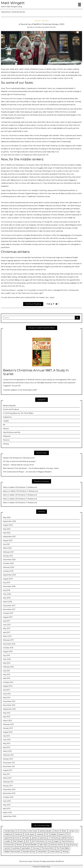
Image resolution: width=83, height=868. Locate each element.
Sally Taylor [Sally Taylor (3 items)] (44, 845)
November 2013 (9, 705)
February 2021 (8, 552)
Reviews (46, 21)
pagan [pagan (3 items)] (56, 841)
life (4, 425)
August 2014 (8, 686)
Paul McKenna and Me (12, 432)
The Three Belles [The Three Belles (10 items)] (63, 848)
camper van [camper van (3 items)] (73, 831)
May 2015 (7, 675)
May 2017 (7, 629)
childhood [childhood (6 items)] (8, 834)
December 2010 (9, 790)
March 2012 (7, 751)
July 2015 (6, 671)
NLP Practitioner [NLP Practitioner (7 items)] (38, 841)
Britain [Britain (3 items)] (64, 831)
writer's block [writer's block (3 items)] (55, 852)
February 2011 (8, 782)
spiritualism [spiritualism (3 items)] (26, 848)
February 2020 (9, 567)
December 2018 (9, 586)
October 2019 (8, 571)
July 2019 (7, 583)
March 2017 (7, 636)
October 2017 (8, 613)
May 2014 (7, 698)
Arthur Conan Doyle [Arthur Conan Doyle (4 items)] (30, 831)
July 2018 (7, 590)
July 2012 (6, 736)
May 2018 (7, 598)
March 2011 (7, 778)
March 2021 (7, 548)
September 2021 (9, 537)
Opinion (37, 21)
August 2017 (8, 617)
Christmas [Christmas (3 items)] (18, 834)
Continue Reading (33, 304)
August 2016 (8, 652)
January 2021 (8, 556)
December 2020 (9, 560)
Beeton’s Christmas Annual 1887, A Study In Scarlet (36, 372)
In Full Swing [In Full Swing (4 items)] (54, 838)
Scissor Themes (33, 861)
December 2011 (9, 763)
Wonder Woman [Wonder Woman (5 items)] (29, 852)
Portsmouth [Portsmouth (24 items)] (9, 845)
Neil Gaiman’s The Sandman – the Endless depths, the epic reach (31, 468)
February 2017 (8, 640)
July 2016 (6, 655)
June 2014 (7, 694)
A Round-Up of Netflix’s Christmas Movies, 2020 (41, 24)
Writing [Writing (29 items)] (65, 852)
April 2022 (7, 533)
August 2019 (8, 579)
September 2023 (9, 521)
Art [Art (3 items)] (19, 831)
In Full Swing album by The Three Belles (18, 413)
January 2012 (8, 759)
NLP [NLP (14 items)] (28, 841)
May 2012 (7, 743)
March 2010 (7, 813)
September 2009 (10, 816)
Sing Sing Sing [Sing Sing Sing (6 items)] (71, 845)
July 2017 (7, 621)
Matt (31, 27)
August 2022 (8, 525)
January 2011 (8, 786)
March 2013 (7, 721)
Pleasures (7, 436)
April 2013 (7, 717)
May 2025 (7, 517)
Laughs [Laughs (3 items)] (7, 841)
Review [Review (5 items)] (19, 845)
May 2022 (7, 529)
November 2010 (9, 793)
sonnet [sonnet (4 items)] (7, 848)
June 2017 (7, 625)
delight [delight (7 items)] (54, 834)
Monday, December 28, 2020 (45, 27)
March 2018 (7, 602)
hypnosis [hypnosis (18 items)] (43, 838)
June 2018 (7, 594)
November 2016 (9, 644)
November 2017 (9, 609)
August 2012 (8, 732)
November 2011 (9, 767)
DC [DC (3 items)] (47, 834)
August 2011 (8, 770)
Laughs (6, 421)
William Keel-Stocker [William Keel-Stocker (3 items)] (12, 852)
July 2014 (7, 690)
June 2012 (7, 740)
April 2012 (7, 747)
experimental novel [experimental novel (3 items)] (12, 838)
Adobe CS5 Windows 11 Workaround (19, 458)
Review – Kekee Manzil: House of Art (19, 465)
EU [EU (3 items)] (68, 834)
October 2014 (8, 682)
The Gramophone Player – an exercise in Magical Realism (27, 472)
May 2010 (7, 805)
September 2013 (9, 709)
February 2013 (8, 724)
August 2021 (8, 540)
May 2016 (7, 663)
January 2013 (8, 728)
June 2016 (7, 659)
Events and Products (11, 409)
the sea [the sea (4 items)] (36, 848)
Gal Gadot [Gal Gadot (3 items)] (25, 838)
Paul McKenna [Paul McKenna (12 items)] (67, 841)
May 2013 (7, 713)
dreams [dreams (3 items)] (62, 834)
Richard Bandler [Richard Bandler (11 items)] (31, 845)
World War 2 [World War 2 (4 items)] (43, 852)
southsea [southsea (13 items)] (16, 848)
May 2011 (7, 774)
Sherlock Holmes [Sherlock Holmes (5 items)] (57, 845)
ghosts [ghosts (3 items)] (34, 838)
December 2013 (9, 701)
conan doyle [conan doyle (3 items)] (29, 834)
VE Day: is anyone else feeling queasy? (20, 461)
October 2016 (8, 648)
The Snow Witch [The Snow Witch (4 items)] (48, 848)
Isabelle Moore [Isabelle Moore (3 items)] (67, 838)
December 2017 (9, 606)
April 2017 (7, 632)
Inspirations (7, 417)
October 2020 (8, 563)
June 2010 (7, 801)
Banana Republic (9, 406)
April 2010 (7, 809)
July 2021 (6, 544)
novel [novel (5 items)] (49, 841)
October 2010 (8, 797)
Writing (6, 444)
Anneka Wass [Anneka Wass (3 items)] (10, 831)
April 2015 (7, 678)
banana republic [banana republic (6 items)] (46, 831)
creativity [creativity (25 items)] (40, 834)
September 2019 (9, 575)
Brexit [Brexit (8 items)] (57, 831)
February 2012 (8, 755)
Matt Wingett (13, 3)
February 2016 (8, 667)
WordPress (60, 861)
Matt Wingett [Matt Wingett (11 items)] (18, 841)
